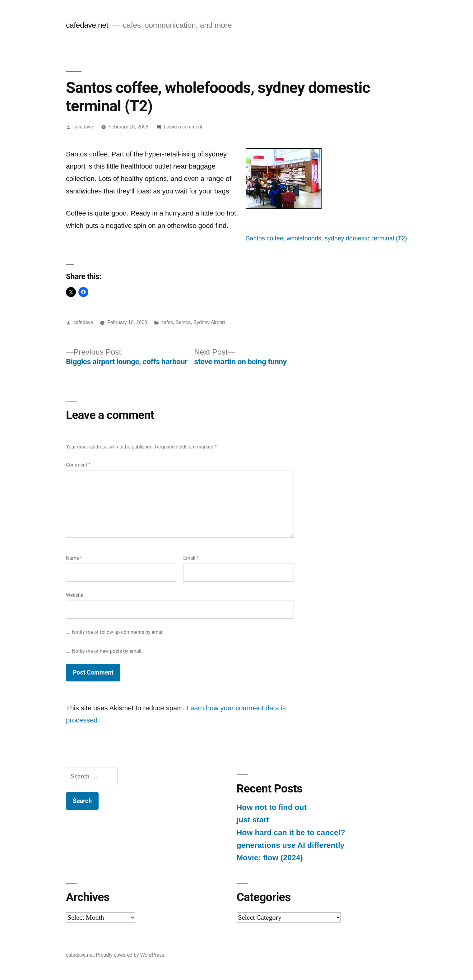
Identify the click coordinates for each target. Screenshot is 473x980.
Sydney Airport (209, 322)
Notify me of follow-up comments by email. (118, 632)
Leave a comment (183, 127)
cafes (167, 322)
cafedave (83, 127)
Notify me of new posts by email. (107, 651)
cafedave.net (87, 25)
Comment (78, 465)
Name (74, 558)
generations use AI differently (291, 845)
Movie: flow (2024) (270, 858)
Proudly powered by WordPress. (131, 955)
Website (75, 595)
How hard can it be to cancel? (291, 832)
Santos (183, 322)
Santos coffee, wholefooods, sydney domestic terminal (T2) (326, 238)
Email (191, 558)
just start (253, 820)
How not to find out (272, 807)
